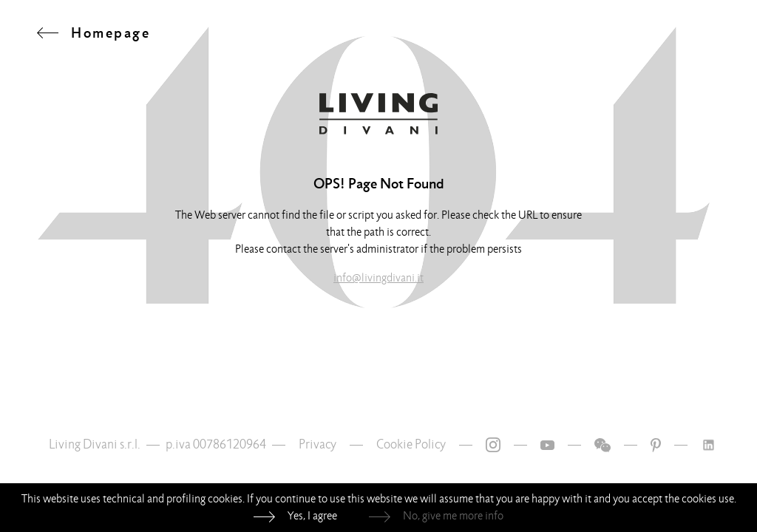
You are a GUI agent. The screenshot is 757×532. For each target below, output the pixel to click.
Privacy (318, 444)
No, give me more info (453, 516)
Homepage (111, 33)
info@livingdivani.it (378, 278)
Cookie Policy (411, 444)
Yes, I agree (312, 516)
